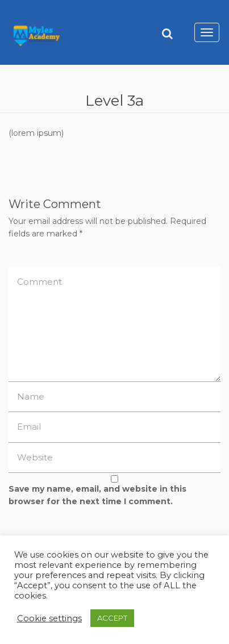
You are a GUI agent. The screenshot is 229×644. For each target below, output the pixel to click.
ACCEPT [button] (112, 618)
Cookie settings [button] (49, 618)
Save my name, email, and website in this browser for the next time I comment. (97, 495)
